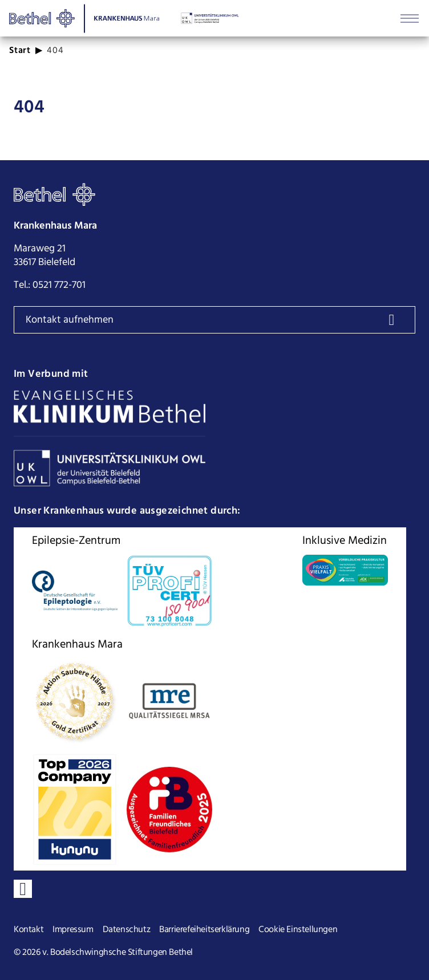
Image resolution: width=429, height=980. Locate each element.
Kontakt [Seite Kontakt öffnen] (29, 930)
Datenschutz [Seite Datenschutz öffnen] (127, 930)
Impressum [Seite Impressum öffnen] (73, 930)
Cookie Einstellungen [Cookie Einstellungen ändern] (298, 930)
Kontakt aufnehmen (70, 320)
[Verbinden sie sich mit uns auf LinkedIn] (23, 889)
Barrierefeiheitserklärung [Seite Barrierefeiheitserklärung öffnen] (204, 930)
